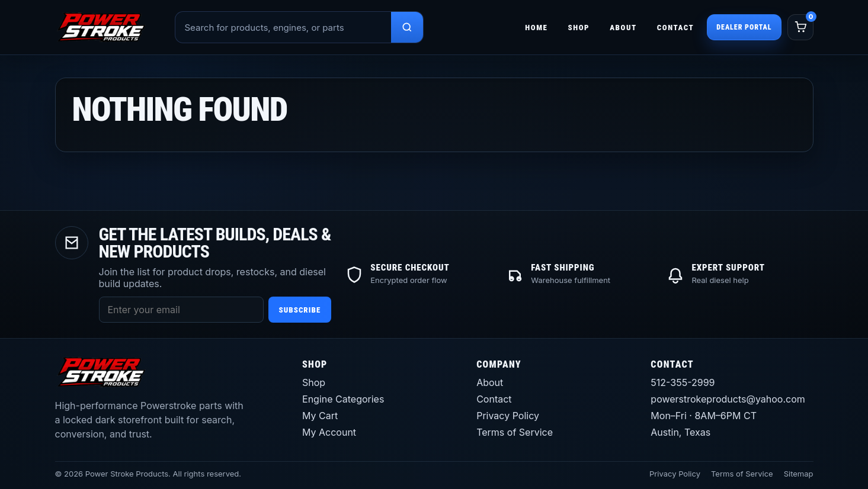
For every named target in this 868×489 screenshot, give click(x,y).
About (623, 28)
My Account (329, 432)
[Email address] (181, 310)
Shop (579, 28)
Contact (676, 28)
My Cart (320, 416)
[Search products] (407, 27)
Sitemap (799, 474)
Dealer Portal (744, 27)
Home (536, 28)
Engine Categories (343, 399)
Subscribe (300, 310)
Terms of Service (515, 432)
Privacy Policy (508, 416)
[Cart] (800, 27)
